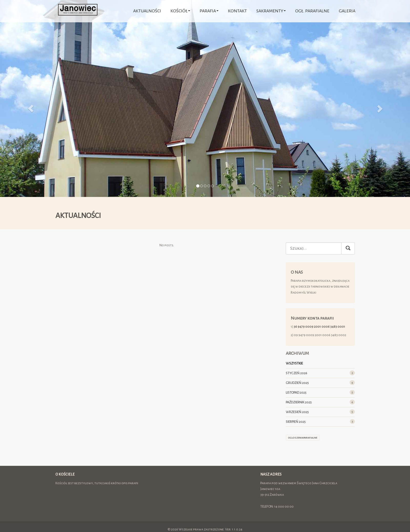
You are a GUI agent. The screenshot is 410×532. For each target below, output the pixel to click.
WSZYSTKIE (294, 363)
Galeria (347, 11)
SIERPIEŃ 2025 (296, 422)
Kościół (180, 11)
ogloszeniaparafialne (303, 437)
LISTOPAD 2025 (296, 393)
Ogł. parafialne (312, 11)
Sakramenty (271, 11)
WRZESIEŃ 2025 (297, 412)
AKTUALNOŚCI (147, 11)
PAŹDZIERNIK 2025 (299, 402)
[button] (31, 98)
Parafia (209, 11)
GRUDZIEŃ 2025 (297, 383)
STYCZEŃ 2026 (297, 373)
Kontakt (237, 11)
